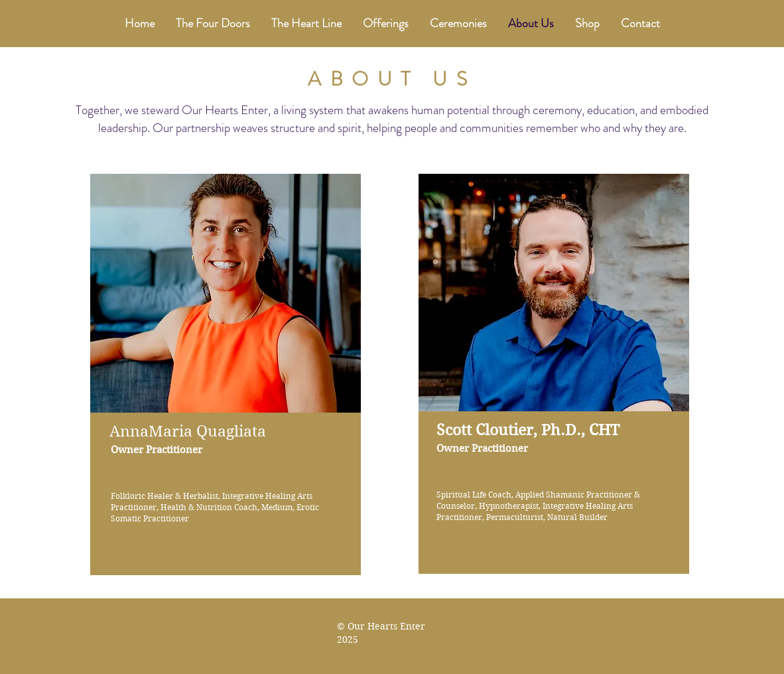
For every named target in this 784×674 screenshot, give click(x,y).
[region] (228, 396)
